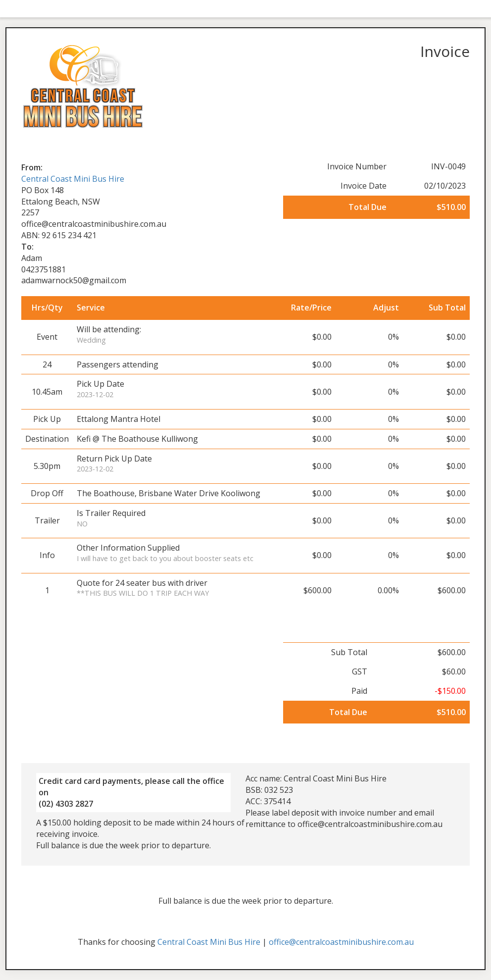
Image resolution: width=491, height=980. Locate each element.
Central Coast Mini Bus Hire (73, 179)
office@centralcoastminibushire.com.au (341, 942)
